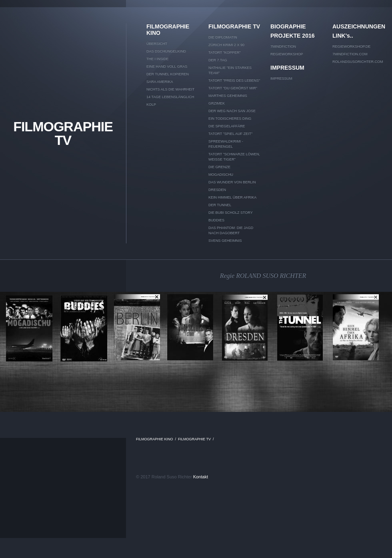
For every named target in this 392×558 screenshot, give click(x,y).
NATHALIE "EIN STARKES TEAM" (230, 70)
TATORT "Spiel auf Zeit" (230, 134)
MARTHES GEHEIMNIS (228, 96)
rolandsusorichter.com (358, 62)
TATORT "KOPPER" (225, 52)
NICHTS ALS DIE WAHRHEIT (170, 89)
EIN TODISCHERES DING (230, 118)
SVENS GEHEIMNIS (225, 241)
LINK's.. (343, 36)
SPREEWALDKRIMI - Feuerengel (226, 144)
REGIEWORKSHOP (287, 54)
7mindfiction (283, 46)
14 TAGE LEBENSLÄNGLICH (170, 97)
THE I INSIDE (158, 59)
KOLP (151, 104)
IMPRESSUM (287, 68)
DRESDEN (217, 190)
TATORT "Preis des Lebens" (234, 80)
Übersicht (157, 44)
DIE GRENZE (219, 167)
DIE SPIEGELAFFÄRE (227, 126)
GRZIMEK (217, 103)
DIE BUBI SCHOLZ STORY (231, 213)
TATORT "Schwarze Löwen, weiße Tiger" (234, 157)
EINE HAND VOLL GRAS (167, 66)
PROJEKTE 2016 (293, 36)
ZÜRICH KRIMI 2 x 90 (226, 45)
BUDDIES (216, 220)
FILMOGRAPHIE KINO (168, 30)
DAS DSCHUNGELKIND (166, 51)
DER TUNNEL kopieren (168, 74)
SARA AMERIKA (160, 82)
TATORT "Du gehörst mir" (233, 88)
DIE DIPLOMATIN (223, 37)
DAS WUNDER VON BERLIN (232, 182)
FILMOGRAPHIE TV (63, 133)
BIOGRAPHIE (288, 26)
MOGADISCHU (221, 175)
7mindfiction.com (350, 54)
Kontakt (201, 477)
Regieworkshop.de (351, 46)
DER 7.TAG (218, 60)
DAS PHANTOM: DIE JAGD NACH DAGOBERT (231, 230)
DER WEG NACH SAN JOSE (232, 111)
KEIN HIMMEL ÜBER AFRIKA (232, 197)
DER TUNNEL (220, 205)
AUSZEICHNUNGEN (358, 26)
